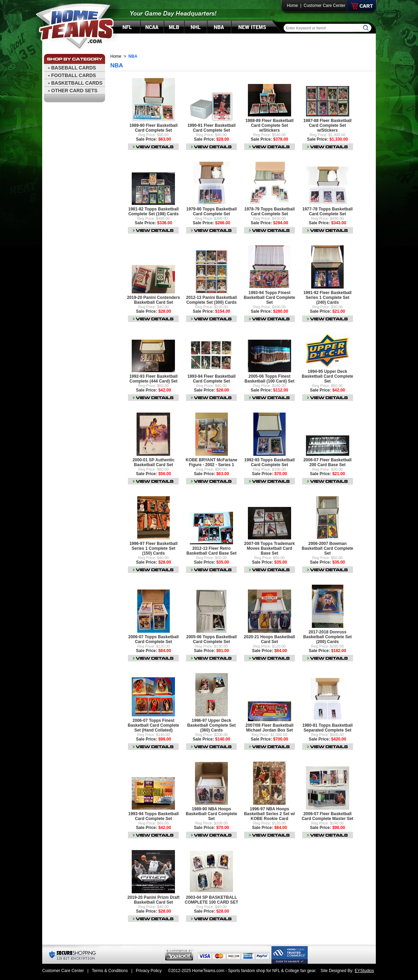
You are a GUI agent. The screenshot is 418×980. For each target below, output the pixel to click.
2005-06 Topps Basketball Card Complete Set (212, 639)
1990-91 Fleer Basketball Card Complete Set (211, 128)
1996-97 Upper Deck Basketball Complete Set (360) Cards (212, 725)
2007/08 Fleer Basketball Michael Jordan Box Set (270, 728)
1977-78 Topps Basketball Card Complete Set (327, 211)
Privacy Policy (149, 971)
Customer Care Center (324, 6)
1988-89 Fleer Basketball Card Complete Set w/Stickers (270, 125)
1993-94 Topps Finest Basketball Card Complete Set (270, 298)
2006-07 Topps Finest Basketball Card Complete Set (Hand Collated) (154, 725)
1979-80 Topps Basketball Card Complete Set (212, 211)
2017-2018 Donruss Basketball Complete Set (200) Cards (327, 637)
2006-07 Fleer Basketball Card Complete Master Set (327, 816)
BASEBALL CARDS (74, 68)
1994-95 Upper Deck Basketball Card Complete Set (328, 376)
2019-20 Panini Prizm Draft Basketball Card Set (154, 900)
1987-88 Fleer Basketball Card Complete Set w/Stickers (327, 125)
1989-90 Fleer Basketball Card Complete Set (153, 128)
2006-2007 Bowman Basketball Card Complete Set (328, 548)
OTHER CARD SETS (74, 91)
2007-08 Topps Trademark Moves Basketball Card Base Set (270, 548)
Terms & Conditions (110, 971)
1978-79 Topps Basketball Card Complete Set (269, 211)
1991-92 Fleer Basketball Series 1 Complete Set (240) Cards (327, 298)
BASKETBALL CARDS (77, 83)
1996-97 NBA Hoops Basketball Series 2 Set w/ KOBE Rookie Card (270, 814)
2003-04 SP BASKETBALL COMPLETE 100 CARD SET (211, 900)
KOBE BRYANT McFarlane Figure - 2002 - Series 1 (211, 462)
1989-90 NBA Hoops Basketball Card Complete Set (211, 814)
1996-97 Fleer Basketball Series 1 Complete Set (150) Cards (153, 548)
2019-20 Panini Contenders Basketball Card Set (153, 300)
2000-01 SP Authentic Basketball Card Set (153, 462)
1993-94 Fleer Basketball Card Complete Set (211, 379)
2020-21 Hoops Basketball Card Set (269, 639)
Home (292, 6)
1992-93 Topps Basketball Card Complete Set (269, 462)
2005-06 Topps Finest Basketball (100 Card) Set (269, 379)
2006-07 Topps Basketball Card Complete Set (154, 639)
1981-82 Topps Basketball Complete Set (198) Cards (154, 211)
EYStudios (364, 971)
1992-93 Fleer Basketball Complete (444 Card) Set (153, 379)
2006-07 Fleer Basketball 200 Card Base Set (327, 462)
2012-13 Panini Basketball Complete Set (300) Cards (211, 300)
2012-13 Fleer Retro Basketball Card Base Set (211, 551)
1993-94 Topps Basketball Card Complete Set (154, 816)
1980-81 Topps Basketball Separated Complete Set (327, 728)
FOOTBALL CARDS (74, 75)
